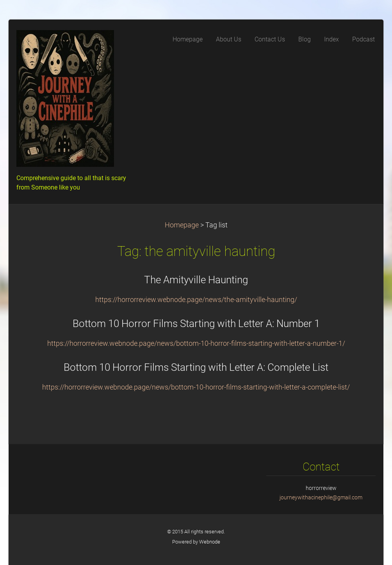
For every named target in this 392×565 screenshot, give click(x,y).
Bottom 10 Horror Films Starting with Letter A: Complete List (196, 367)
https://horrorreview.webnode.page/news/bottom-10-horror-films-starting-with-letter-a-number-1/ (196, 343)
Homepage (182, 225)
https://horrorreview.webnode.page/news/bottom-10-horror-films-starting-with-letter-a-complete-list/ (196, 387)
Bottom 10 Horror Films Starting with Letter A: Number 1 (196, 324)
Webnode (210, 542)
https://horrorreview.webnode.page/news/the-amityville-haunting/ (196, 300)
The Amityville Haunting (196, 280)
